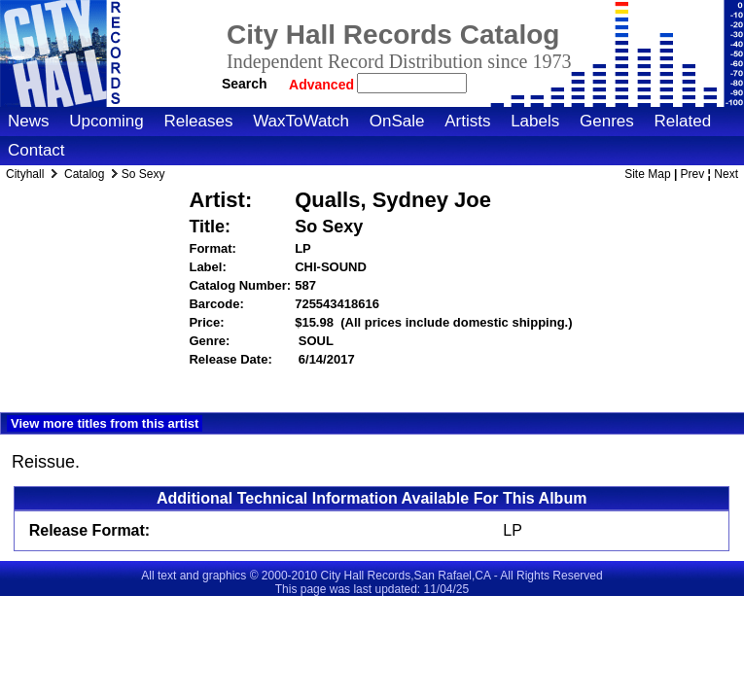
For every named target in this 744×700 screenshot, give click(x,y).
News (29, 121)
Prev (693, 174)
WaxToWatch (301, 121)
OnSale (397, 121)
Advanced (323, 85)
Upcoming (106, 121)
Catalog (84, 174)
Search (245, 84)
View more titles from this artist (105, 423)
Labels (535, 121)
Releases (199, 121)
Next (726, 174)
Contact (36, 150)
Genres (607, 121)
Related (682, 121)
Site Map (647, 174)
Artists (467, 121)
